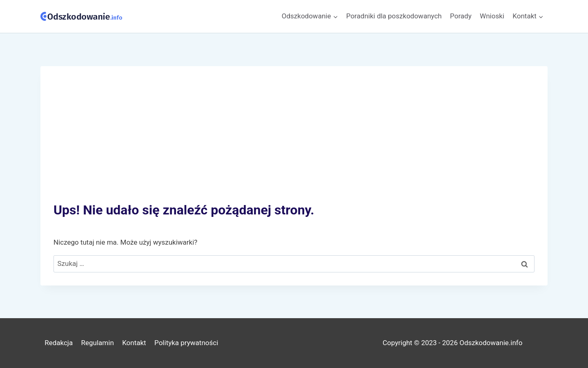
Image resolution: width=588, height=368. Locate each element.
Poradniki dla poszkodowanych (394, 16)
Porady (461, 16)
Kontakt (134, 343)
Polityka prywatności (186, 343)
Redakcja (59, 343)
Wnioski (492, 16)
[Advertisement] (294, 141)
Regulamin (98, 343)
